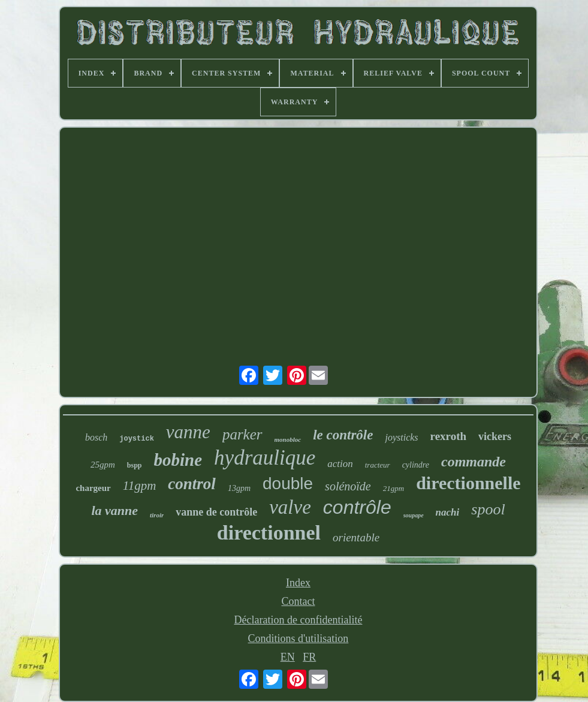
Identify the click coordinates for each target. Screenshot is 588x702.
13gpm (239, 488)
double (288, 483)
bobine (178, 460)
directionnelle (468, 483)
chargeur (93, 488)
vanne (188, 432)
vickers (495, 436)
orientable (356, 537)
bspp (135, 465)
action (340, 464)
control (192, 484)
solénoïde (348, 486)
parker (242, 434)
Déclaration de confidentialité (298, 620)
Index (298, 583)
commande (474, 462)
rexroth (449, 436)
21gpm (393, 488)
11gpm (140, 486)
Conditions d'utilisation (298, 638)
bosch (96, 437)
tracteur (378, 465)
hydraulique (265, 458)
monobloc (288, 439)
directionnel (269, 533)
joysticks (401, 437)
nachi (448, 512)
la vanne (114, 510)
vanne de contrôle (216, 512)
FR (309, 657)
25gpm (103, 465)
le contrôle (343, 435)
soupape (414, 515)
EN (288, 657)
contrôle (357, 507)
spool (488, 509)
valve (290, 507)
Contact (298, 601)
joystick (137, 439)
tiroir (157, 515)
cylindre (416, 465)
